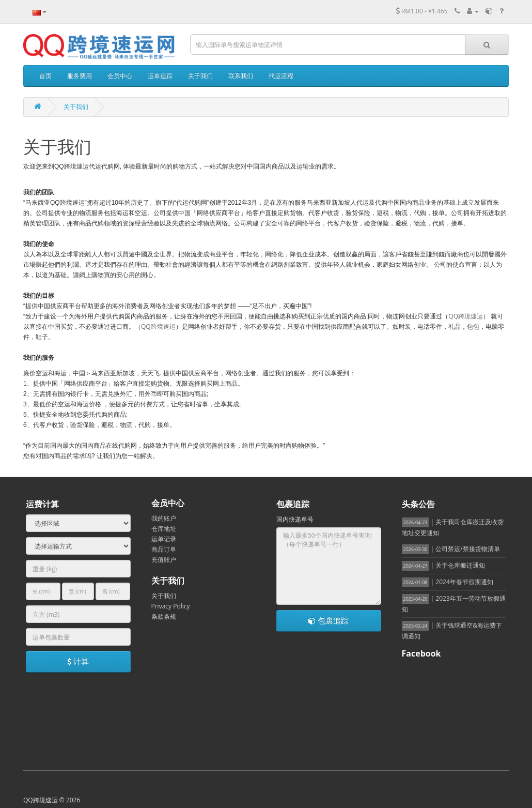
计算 (78, 661)
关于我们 (76, 107)
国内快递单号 (295, 519)
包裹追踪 (328, 620)
